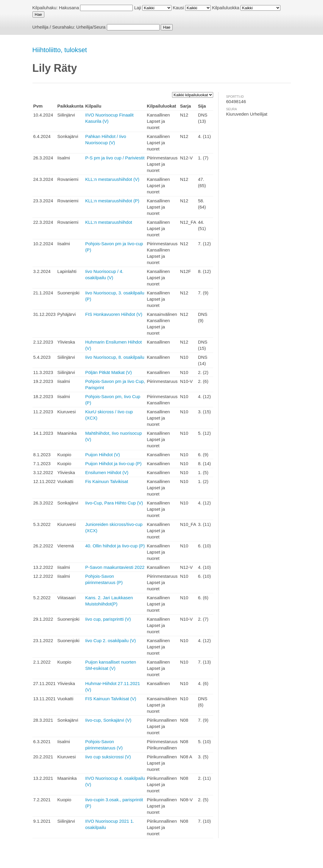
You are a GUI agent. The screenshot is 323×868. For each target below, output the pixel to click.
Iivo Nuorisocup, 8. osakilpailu (115, 357)
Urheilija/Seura (91, 27)
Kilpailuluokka (226, 8)
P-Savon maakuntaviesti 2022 (115, 567)
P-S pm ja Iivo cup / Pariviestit (115, 158)
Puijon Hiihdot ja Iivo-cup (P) (113, 463)
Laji (138, 8)
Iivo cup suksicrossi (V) (108, 757)
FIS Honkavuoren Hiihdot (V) (114, 314)
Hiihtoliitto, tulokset (60, 50)
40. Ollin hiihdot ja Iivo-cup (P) (115, 546)
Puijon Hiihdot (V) (103, 455)
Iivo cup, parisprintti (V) (108, 619)
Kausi (178, 8)
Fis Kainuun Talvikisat (107, 481)
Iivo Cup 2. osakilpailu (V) (110, 640)
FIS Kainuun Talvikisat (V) (111, 699)
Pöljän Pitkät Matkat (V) (109, 372)
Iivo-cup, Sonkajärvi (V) (108, 720)
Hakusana (69, 8)
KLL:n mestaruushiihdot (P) (112, 201)
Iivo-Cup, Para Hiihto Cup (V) (114, 503)
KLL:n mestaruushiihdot (109, 222)
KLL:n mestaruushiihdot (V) (112, 179)
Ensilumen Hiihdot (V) (107, 472)
